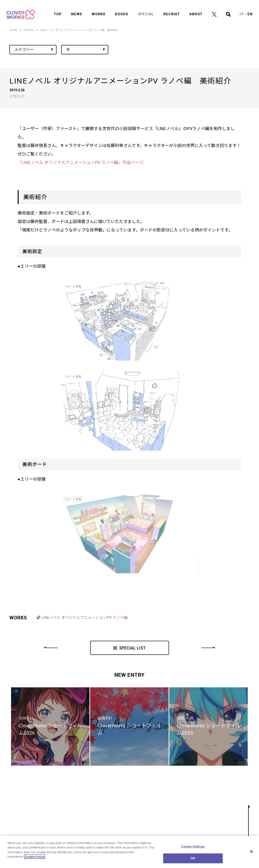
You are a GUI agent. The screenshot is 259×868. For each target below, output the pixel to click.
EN (250, 10)
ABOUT (196, 10)
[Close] (251, 852)
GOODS (121, 10)
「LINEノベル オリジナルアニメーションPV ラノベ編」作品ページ (81, 162)
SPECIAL (146, 10)
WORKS (98, 10)
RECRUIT (172, 10)
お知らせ (17, 96)
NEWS (77, 10)
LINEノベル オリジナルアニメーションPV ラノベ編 (84, 618)
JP (241, 10)
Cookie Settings (193, 847)
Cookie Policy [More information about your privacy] (34, 857)
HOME (13, 30)
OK (193, 859)
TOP (58, 10)
